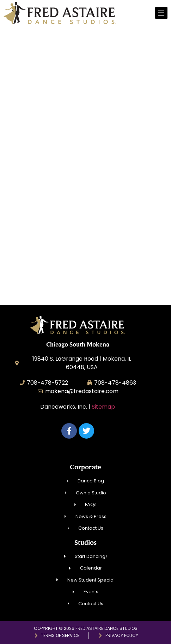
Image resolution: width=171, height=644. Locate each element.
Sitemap (103, 407)
